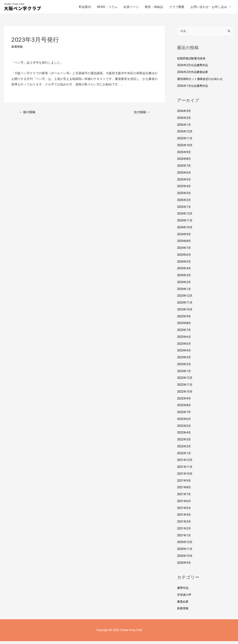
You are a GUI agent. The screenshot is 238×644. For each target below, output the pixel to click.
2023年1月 (184, 374)
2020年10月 (185, 559)
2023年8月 (184, 326)
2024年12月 (185, 216)
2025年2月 (184, 203)
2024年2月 (184, 285)
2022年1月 (184, 456)
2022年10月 (185, 394)
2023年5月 (184, 347)
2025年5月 (184, 182)
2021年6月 (184, 504)
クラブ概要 (177, 8)
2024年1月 (184, 292)
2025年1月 (184, 210)
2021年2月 (184, 531)
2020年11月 (185, 552)
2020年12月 (185, 545)
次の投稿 (141, 115)
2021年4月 (184, 517)
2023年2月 (184, 367)
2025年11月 (185, 141)
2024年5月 (184, 264)
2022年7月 (184, 415)
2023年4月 (184, 353)
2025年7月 (184, 169)
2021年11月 (185, 470)
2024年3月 (184, 278)
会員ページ (131, 8)
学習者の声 (185, 598)
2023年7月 (184, 333)
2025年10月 (185, 148)
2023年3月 (184, 360)
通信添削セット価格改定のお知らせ (201, 82)
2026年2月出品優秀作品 (193, 68)
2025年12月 (185, 134)
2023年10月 (185, 312)
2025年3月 (184, 196)
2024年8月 (184, 244)
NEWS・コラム (107, 8)
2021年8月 (184, 490)
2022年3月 (184, 442)
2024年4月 (184, 271)
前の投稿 (28, 115)
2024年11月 (185, 223)
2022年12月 (185, 381)
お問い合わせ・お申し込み (209, 8)
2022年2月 (184, 449)
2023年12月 (185, 298)
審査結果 (183, 604)
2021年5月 (184, 511)
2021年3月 (184, 524)
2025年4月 (184, 189)
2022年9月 (184, 401)
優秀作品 (183, 591)
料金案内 (85, 8)
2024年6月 (184, 258)
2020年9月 (184, 566)
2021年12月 (185, 463)
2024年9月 (184, 237)
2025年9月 (184, 155)
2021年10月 (185, 477)
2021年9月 (184, 483)
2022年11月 (185, 387)
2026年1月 (184, 128)
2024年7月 (184, 251)
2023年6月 (184, 340)
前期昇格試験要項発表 (192, 61)
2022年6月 (184, 422)
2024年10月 (185, 230)
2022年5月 (184, 429)
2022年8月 (184, 408)
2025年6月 (184, 175)
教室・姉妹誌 (154, 8)
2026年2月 (184, 121)
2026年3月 (184, 114)
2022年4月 (184, 435)
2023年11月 (185, 305)
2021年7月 (184, 497)
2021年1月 (184, 538)
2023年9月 (184, 319)
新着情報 (17, 49)
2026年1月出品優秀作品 (193, 89)
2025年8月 (184, 162)
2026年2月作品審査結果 (193, 75)
